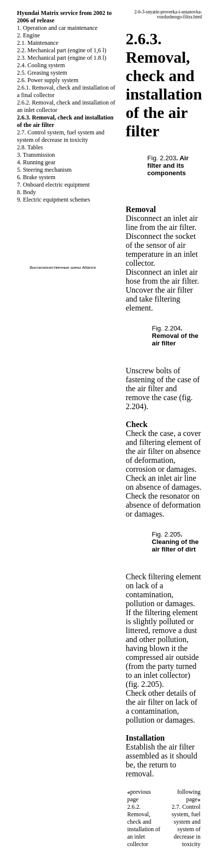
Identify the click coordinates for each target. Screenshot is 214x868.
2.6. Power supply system (48, 80)
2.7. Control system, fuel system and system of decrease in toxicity (61, 136)
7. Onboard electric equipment (53, 185)
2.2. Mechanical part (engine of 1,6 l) (62, 50)
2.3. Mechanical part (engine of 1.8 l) (62, 58)
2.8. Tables (30, 147)
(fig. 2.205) (144, 684)
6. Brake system (36, 177)
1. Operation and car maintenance (57, 28)
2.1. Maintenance (38, 43)
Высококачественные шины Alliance (63, 268)
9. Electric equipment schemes (54, 200)
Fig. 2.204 (167, 328)
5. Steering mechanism (44, 170)
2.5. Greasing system (42, 73)
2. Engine (28, 35)
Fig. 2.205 (166, 534)
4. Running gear (36, 162)
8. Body (26, 192)
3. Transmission (36, 155)
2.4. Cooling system (41, 65)
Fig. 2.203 (162, 158)
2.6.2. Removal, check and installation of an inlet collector (144, 825)
